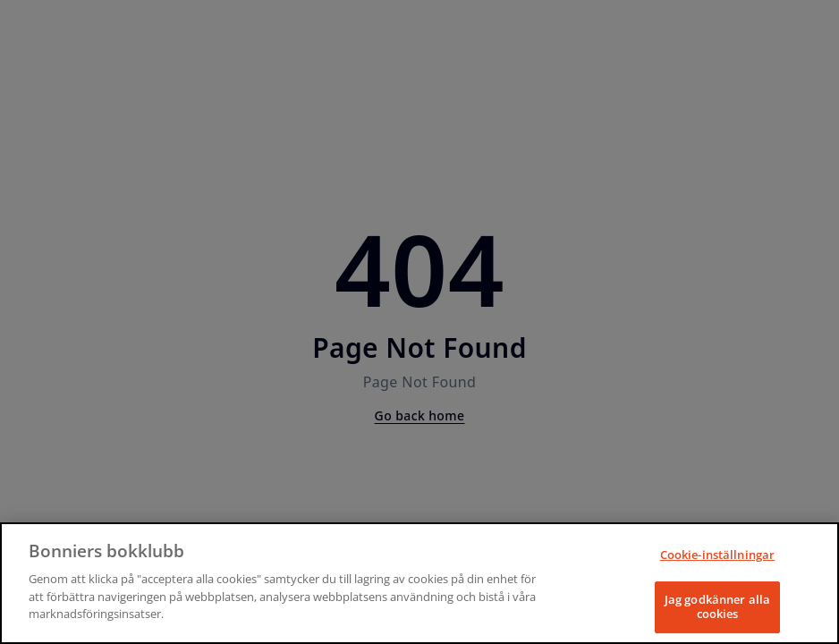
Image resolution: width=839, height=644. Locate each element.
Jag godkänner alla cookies (717, 606)
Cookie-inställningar (718, 555)
